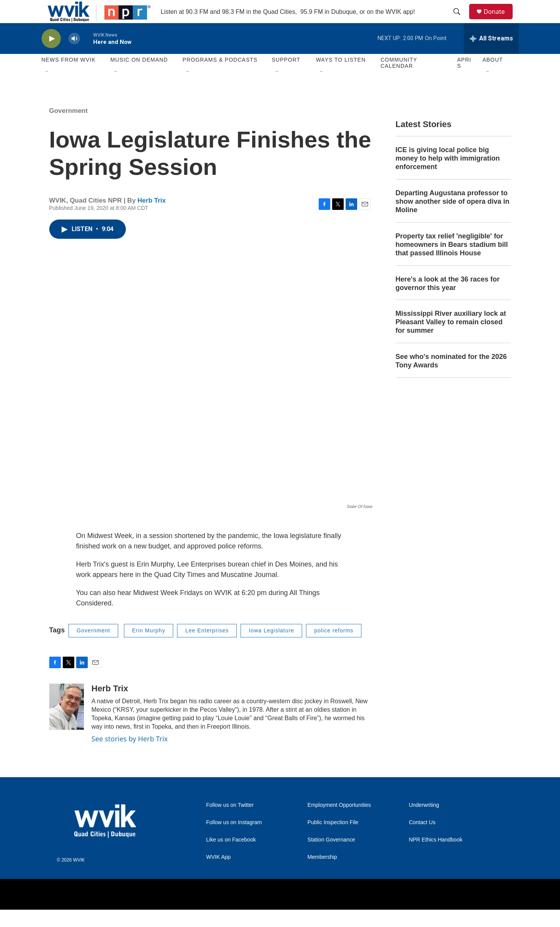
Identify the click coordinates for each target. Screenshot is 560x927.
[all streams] (491, 56)
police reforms (334, 648)
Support (286, 77)
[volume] (74, 56)
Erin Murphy (149, 648)
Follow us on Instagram (234, 840)
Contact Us (422, 840)
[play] (51, 56)
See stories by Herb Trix (130, 756)
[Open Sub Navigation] (47, 89)
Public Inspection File (333, 840)
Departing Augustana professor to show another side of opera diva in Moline (453, 219)
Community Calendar (399, 80)
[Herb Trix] (67, 724)
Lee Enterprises (207, 648)
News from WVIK (69, 77)
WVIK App (219, 874)
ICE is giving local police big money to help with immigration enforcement (448, 176)
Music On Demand (139, 77)
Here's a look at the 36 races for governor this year (448, 301)
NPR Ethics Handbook (435, 857)
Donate (499, 20)
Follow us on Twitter (230, 822)
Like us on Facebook (231, 857)
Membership (322, 874)
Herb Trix (152, 218)
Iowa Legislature (271, 648)
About (492, 77)
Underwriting (424, 822)
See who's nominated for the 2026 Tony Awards (451, 378)
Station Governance (331, 857)
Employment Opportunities (339, 822)
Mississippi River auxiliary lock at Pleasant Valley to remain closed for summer (451, 339)
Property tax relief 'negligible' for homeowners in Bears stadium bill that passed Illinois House (452, 262)
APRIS (464, 80)
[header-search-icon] (461, 20)
